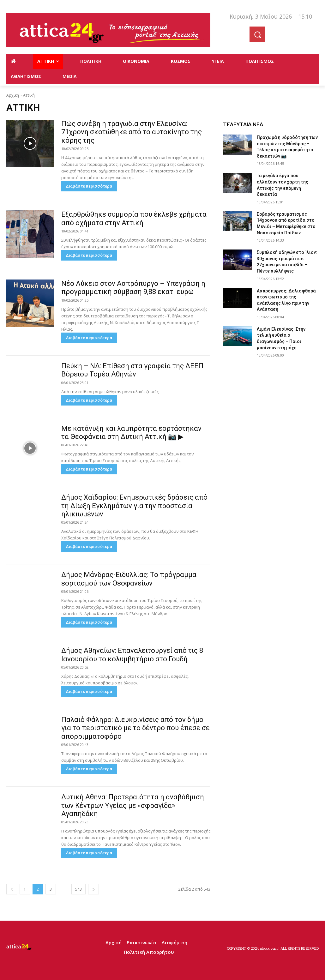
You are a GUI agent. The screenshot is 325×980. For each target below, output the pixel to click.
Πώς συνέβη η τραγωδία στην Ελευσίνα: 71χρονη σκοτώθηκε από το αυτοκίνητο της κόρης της (132, 132)
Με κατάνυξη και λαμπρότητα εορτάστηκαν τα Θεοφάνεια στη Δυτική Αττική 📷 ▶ (131, 433)
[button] (257, 34)
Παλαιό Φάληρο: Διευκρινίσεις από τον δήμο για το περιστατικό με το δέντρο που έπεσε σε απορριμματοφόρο (135, 728)
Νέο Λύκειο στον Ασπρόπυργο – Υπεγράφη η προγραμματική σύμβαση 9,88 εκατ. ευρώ (133, 288)
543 (78, 889)
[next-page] (93, 889)
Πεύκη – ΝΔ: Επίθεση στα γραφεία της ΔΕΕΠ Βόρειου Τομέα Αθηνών (132, 370)
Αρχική (13, 95)
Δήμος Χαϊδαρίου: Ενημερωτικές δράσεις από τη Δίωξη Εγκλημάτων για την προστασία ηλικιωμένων (134, 506)
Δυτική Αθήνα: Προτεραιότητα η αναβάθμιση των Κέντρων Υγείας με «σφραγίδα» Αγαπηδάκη (133, 805)
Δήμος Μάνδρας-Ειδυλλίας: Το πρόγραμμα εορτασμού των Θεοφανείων (129, 579)
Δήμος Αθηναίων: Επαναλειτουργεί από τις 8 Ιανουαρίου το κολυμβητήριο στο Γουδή (132, 655)
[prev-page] (12, 889)
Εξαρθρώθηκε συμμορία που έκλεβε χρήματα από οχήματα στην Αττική (134, 218)
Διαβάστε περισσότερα (89, 186)
